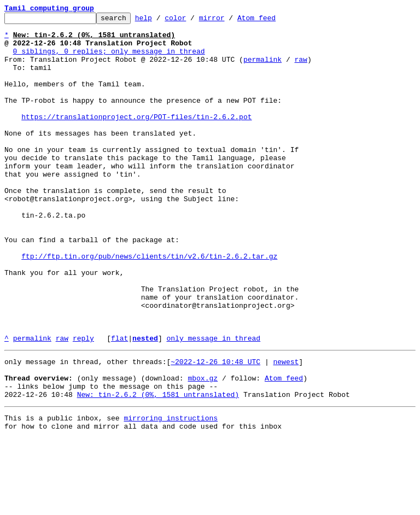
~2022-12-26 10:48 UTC (215, 429)
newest (286, 429)
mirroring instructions (171, 493)
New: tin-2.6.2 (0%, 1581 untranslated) (158, 468)
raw (301, 69)
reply (83, 403)
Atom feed (273, 21)
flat (119, 403)
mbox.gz (203, 448)
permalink (262, 69)
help (161, 21)
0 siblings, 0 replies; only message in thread (109, 59)
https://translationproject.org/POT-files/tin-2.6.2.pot (136, 138)
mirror (229, 21)
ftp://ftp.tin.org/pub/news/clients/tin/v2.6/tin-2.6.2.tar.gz (149, 305)
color (192, 21)
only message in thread (213, 403)
